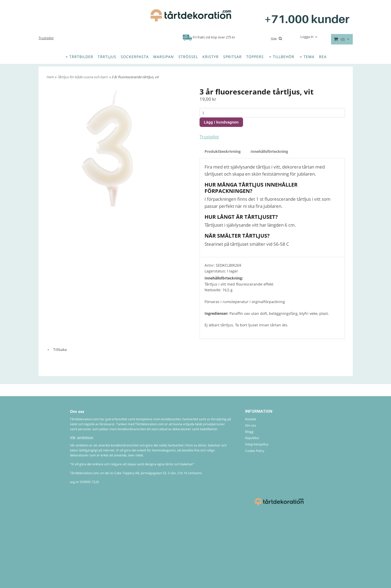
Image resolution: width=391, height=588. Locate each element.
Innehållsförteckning (269, 151)
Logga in (307, 37)
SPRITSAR (232, 57)
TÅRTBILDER (81, 57)
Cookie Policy (255, 451)
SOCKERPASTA (135, 57)
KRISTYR (211, 57)
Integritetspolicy (257, 444)
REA (323, 57)
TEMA (309, 57)
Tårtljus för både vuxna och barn (83, 77)
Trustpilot (46, 38)
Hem (50, 77)
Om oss (251, 425)
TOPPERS (255, 57)
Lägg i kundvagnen (221, 122)
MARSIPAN (164, 57)
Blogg (249, 432)
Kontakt (251, 419)
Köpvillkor (252, 438)
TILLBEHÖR (284, 57)
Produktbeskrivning (223, 151)
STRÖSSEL (188, 57)
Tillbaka (57, 349)
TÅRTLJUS (107, 57)
